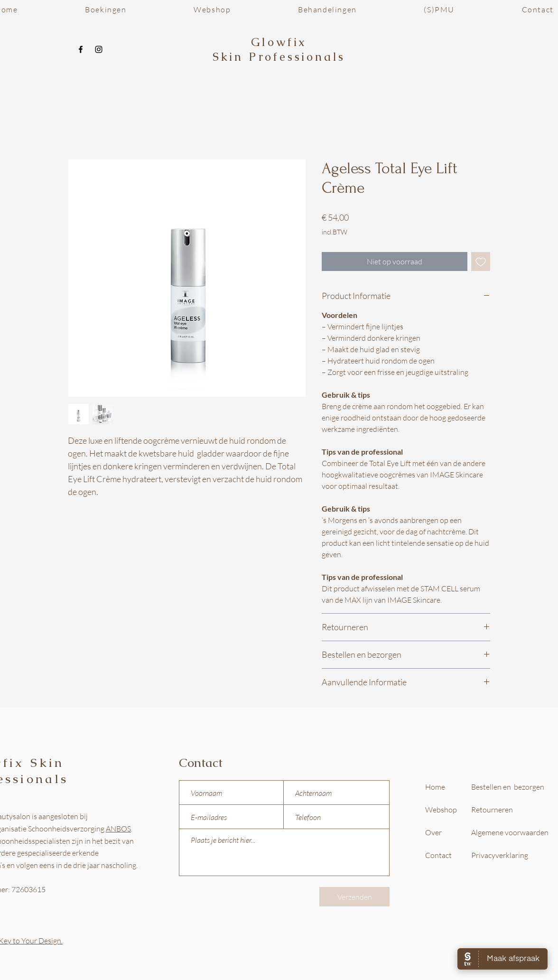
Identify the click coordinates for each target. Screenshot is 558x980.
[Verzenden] (354, 897)
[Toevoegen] (481, 261)
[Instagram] (99, 49)
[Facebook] (81, 49)
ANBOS (118, 829)
